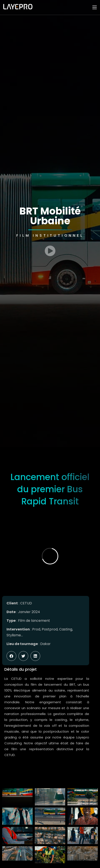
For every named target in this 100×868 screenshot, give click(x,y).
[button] (11, 656)
